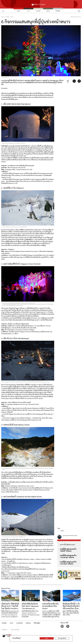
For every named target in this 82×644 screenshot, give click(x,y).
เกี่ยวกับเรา (5, 630)
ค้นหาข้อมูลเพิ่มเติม (62, 638)
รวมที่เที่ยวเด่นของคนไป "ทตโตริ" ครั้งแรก (68, 550)
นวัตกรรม (48, 11)
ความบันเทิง (38, 11)
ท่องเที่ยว (18, 11)
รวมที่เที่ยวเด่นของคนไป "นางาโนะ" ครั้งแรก (68, 563)
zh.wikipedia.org (6, 78)
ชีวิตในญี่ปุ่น (58, 11)
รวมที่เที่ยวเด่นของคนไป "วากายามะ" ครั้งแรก (68, 556)
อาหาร (28, 11)
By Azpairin (4, 88)
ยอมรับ (47, 638)
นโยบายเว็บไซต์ (15, 630)
